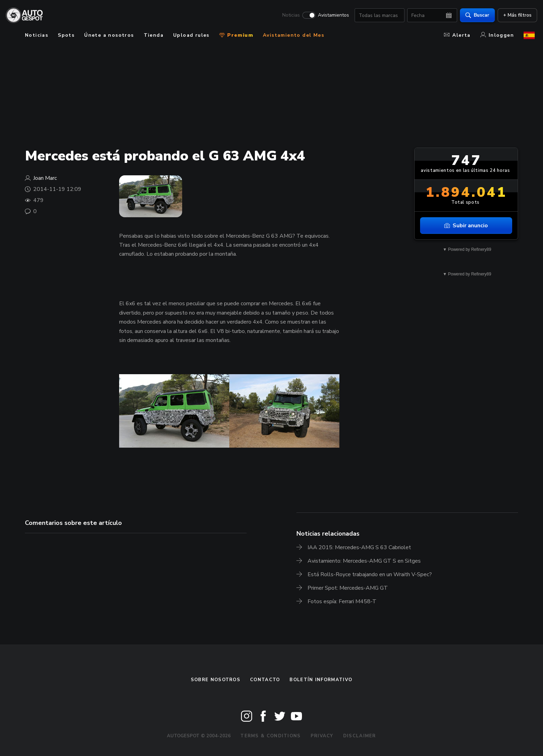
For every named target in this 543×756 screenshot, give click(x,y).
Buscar (475, 16)
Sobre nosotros (216, 680)
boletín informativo (321, 680)
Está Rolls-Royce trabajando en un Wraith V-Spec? (370, 574)
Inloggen (497, 35)
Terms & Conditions (270, 736)
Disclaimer (360, 736)
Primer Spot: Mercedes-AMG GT (348, 588)
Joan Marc (45, 178)
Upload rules (191, 35)
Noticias (289, 16)
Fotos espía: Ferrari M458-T (342, 601)
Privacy (322, 736)
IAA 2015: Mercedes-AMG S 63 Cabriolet (359, 547)
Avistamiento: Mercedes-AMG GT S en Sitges (364, 561)
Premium (236, 35)
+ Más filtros (515, 16)
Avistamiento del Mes (293, 35)
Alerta (457, 35)
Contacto (265, 680)
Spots (66, 35)
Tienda (154, 35)
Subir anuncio (466, 226)
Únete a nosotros (109, 35)
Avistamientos (331, 16)
